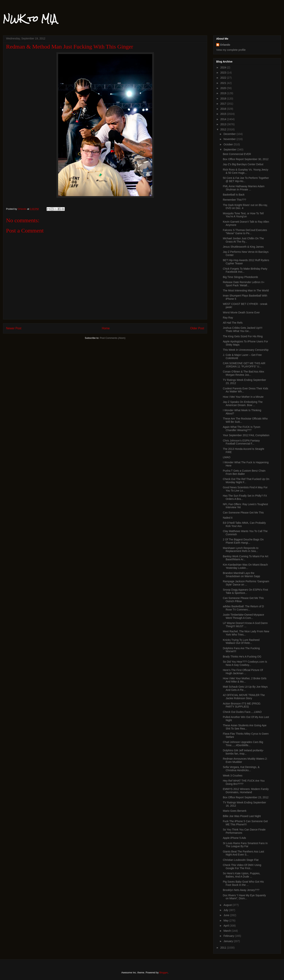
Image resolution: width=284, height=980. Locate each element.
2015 (224, 114)
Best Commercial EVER (237, 154)
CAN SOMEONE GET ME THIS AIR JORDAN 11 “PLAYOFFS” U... (244, 365)
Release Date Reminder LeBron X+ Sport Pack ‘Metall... (244, 284)
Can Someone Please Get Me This (243, 513)
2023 (224, 73)
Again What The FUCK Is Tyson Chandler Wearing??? (242, 429)
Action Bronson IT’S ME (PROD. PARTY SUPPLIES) (242, 705)
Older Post (197, 328)
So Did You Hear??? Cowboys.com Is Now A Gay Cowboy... (245, 663)
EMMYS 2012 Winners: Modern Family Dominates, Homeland (246, 791)
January (229, 941)
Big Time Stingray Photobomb (240, 277)
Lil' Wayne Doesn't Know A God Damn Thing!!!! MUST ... (245, 625)
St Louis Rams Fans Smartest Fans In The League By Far (245, 845)
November (230, 139)
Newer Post (14, 328)
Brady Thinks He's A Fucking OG (242, 657)
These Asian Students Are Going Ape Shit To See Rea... (245, 727)
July (226, 910)
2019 (224, 93)
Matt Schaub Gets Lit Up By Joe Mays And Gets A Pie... (245, 688)
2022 (224, 78)
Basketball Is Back (234, 195)
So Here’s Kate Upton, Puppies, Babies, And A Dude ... (241, 875)
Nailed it (228, 518)
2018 (224, 99)
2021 (224, 83)
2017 (224, 104)
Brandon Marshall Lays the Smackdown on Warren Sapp (241, 575)
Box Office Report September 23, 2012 (246, 797)
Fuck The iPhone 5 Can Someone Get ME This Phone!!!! (245, 823)
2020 (224, 88)
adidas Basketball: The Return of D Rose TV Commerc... (243, 608)
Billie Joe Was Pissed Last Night (242, 816)
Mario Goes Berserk (235, 811)
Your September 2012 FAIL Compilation (246, 435)
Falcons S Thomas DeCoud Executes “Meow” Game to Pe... (245, 232)
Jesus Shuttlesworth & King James (243, 247)
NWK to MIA (30, 19)
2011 (224, 948)
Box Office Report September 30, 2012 (246, 159)
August (228, 905)
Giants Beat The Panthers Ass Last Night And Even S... (243, 853)
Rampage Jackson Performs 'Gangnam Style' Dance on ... (246, 583)
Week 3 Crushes (233, 776)
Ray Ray (228, 318)
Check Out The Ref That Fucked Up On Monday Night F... (246, 481)
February (229, 936)
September (230, 150)
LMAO (227, 457)
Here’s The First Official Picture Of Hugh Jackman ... (243, 672)
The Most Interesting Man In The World (246, 290)
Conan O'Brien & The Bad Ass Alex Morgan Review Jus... (243, 373)
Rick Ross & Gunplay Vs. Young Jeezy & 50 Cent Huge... (246, 171)
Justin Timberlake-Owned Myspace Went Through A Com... (243, 616)
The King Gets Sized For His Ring (243, 336)
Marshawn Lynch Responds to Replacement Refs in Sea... (241, 550)
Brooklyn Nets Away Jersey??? (241, 890)
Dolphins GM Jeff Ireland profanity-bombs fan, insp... (243, 752)
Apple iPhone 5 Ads (234, 838)
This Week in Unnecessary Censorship (246, 350)
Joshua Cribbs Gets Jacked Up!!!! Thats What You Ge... (243, 329)
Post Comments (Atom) (113, 338)
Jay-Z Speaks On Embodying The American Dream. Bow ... (243, 404)
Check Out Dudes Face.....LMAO (242, 712)
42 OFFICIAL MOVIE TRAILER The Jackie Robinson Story (244, 697)
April (226, 926)
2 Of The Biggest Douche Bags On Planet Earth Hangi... (243, 541)
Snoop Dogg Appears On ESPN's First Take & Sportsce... (245, 591)
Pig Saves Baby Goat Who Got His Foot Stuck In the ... (243, 883)
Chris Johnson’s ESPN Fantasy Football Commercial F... (241, 442)
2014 (224, 119)
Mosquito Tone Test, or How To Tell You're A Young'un (243, 215)
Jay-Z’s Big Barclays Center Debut (243, 164)
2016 (224, 109)
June (227, 915)
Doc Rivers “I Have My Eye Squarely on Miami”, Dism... (244, 897)
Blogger (163, 973)
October (229, 144)
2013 (224, 124)
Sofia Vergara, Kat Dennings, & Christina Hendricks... (241, 769)
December (230, 134)
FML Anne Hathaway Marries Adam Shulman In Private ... (244, 188)
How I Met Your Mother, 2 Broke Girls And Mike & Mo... (245, 680)
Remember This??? (234, 200)
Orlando (225, 45)
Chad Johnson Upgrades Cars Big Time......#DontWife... (243, 744)
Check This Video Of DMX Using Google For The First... (242, 867)
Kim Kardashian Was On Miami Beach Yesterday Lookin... (245, 566)
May (226, 921)
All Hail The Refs (233, 323)
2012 (224, 129)
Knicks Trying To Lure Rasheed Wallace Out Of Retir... (241, 641)
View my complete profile (231, 50)
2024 (224, 67)
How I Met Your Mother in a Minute (243, 397)
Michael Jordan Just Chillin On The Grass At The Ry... (243, 240)
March (227, 931)
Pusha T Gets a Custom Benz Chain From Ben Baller (244, 472)
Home (106, 328)
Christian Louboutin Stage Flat (241, 860)
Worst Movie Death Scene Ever (241, 312)
